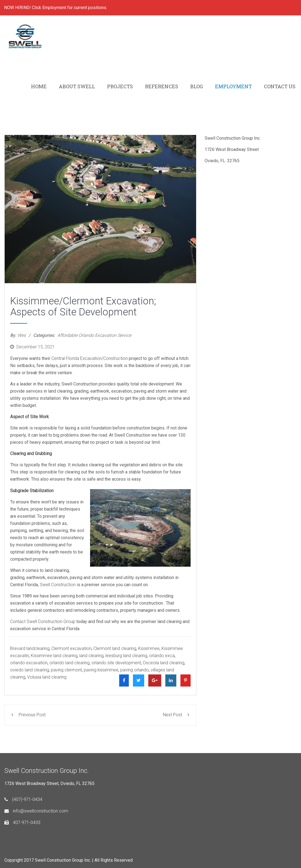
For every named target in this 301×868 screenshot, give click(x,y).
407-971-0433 (22, 822)
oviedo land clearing (30, 670)
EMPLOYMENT (233, 86)
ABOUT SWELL (77, 86)
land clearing (91, 656)
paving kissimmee (101, 670)
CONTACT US (280, 86)
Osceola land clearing (164, 663)
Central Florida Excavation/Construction (90, 358)
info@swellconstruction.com (36, 811)
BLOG (197, 86)
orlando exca (162, 656)
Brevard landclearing (30, 648)
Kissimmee (149, 648)
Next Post (176, 715)
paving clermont (66, 670)
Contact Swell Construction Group (43, 622)
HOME (39, 86)
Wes (22, 335)
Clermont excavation (71, 648)
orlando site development (116, 663)
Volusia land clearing (47, 677)
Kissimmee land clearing (54, 656)
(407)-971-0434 (23, 799)
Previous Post (29, 715)
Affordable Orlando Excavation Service (94, 335)
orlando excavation (29, 663)
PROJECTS (120, 86)
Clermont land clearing (115, 648)
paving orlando (135, 670)
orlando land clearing (69, 663)
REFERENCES (162, 86)
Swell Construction (58, 585)
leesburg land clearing (126, 656)
